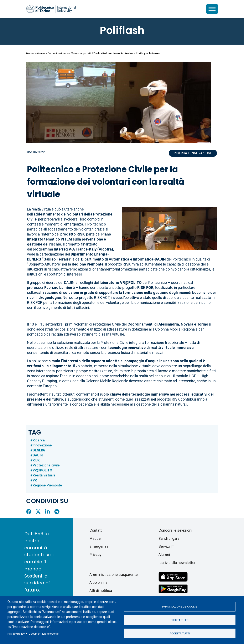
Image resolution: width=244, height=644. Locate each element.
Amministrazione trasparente (114, 574)
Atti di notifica (101, 591)
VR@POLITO (42, 470)
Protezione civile (46, 465)
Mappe (95, 538)
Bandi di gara (169, 538)
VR (35, 480)
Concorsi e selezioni (175, 530)
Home (30, 53)
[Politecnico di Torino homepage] (51, 9)
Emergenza (99, 546)
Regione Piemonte (47, 485)
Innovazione (42, 445)
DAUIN (38, 455)
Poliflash (122, 30)
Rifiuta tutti (180, 620)
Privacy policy (16, 634)
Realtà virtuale (44, 475)
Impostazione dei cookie (180, 606)
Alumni (164, 554)
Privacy (95, 554)
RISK (36, 460)
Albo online (98, 582)
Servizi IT (166, 546)
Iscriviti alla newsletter (177, 563)
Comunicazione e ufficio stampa (67, 53)
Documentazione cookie (44, 634)
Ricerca (39, 440)
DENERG (39, 450)
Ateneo (41, 53)
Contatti (96, 530)
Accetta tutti (180, 634)
